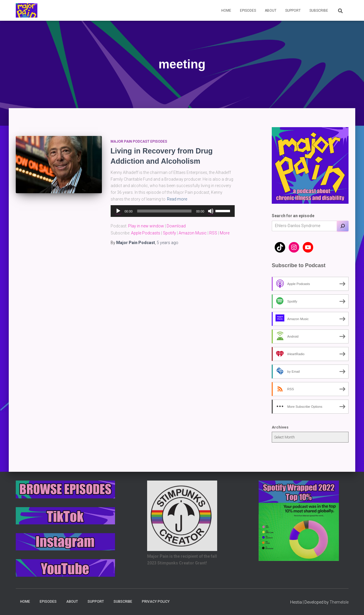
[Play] (118, 211)
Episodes (248, 11)
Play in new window (146, 226)
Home (226, 11)
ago (168, 243)
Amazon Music (193, 233)
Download (176, 226)
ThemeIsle (339, 602)
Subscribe (319, 11)
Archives (280, 427)
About (271, 11)
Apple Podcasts (146, 233)
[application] (173, 211)
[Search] (343, 226)
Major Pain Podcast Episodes (139, 141)
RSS (213, 233)
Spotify (169, 233)
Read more (177, 199)
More (225, 233)
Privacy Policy (156, 602)
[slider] (164, 211)
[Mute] (211, 211)
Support (293, 11)
